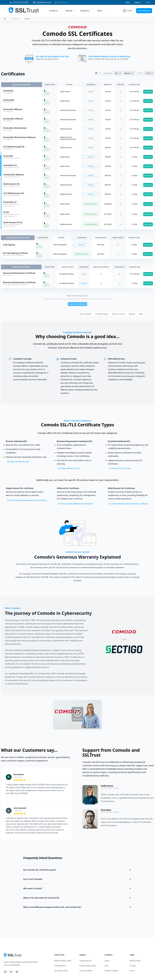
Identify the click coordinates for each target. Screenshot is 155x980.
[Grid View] (100, 73)
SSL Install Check (61, 971)
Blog (127, 2)
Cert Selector (144, 11)
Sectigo (82, 674)
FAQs (141, 314)
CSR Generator (60, 966)
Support (137, 2)
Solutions (87, 11)
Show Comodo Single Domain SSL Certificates (27, 500)
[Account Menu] (127, 11)
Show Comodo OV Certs (69, 468)
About (107, 961)
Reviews (132, 314)
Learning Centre (86, 971)
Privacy (133, 966)
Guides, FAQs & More (88, 966)
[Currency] (148, 2)
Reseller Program (111, 971)
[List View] (96, 73)
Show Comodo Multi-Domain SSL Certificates (129, 504)
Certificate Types (102, 314)
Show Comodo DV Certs (18, 462)
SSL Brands (15, 19)
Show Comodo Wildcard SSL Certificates (76, 504)
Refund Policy (135, 961)
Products (55, 11)
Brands (71, 11)
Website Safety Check (63, 961)
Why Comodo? (86, 314)
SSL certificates (50, 344)
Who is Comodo (119, 314)
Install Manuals (85, 961)
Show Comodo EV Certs (120, 468)
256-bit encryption (99, 344)
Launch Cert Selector (77, 304)
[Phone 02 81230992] (17, 2)
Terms (132, 971)
